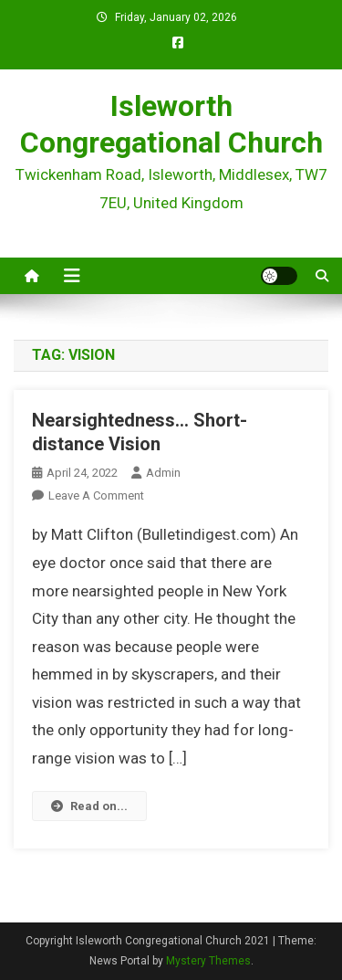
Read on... (89, 806)
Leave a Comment (96, 495)
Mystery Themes (208, 961)
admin (163, 473)
